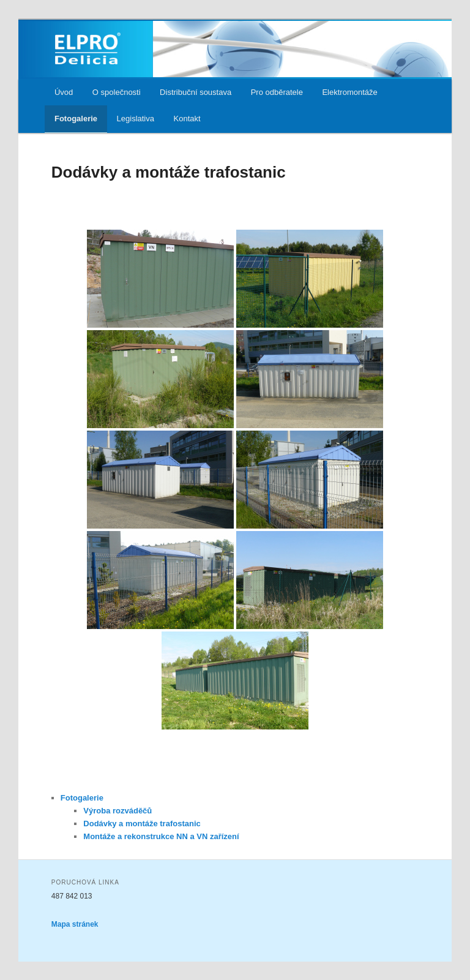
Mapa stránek (75, 924)
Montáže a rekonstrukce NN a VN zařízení (161, 836)
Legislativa (136, 119)
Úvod (64, 92)
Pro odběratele (277, 92)
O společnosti (117, 92)
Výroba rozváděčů (117, 811)
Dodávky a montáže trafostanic (142, 824)
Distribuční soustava (196, 92)
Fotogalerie (76, 119)
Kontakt (187, 119)
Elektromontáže (349, 92)
